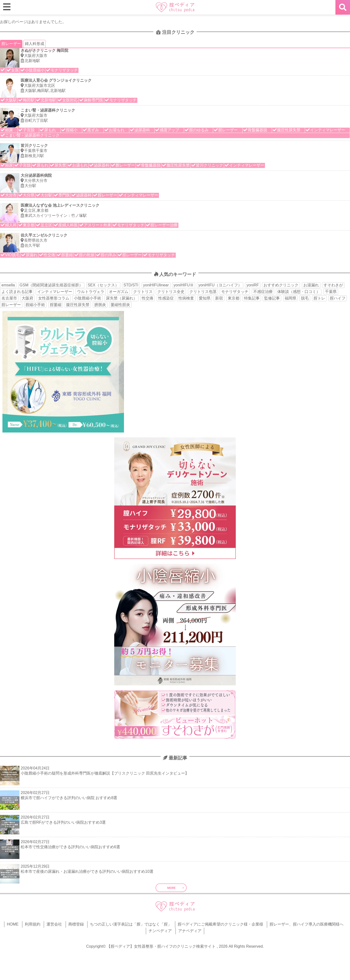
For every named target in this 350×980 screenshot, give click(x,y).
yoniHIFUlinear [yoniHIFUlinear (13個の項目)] (156, 285)
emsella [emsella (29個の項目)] (8, 285)
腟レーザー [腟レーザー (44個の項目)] (11, 305)
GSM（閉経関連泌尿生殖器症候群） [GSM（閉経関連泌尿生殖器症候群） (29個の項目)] (51, 285)
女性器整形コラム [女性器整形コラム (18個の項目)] (54, 298)
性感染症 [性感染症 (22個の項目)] (166, 298)
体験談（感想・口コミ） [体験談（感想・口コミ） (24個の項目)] (299, 292)
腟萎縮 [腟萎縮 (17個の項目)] (56, 305)
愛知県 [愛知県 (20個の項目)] (205, 298)
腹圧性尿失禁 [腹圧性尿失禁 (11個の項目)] (78, 305)
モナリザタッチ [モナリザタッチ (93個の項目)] (235, 292)
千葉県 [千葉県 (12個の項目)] (331, 292)
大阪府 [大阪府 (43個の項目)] (27, 298)
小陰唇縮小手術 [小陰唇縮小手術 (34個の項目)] (87, 298)
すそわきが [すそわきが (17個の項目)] (333, 285)
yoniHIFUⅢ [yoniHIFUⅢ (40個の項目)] (184, 285)
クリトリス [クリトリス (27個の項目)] (143, 292)
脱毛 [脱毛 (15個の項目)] (305, 298)
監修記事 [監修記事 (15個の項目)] (272, 298)
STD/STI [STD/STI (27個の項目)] (131, 285)
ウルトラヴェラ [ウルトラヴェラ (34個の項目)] (91, 292)
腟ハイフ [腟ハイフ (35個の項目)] (338, 298)
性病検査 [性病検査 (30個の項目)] (186, 298)
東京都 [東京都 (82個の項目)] (234, 298)
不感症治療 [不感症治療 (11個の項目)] (263, 292)
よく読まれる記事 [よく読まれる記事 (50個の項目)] (17, 292)
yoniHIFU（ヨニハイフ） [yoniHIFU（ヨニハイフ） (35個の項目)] (220, 285)
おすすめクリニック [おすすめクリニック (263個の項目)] (281, 285)
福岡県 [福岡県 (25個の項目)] (290, 298)
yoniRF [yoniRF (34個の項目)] (253, 285)
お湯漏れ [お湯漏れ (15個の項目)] (311, 285)
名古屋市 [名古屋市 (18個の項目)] (9, 298)
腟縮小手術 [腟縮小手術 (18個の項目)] (35, 305)
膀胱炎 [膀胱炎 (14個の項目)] (100, 305)
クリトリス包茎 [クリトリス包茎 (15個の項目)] (203, 292)
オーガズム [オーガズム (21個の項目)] (119, 292)
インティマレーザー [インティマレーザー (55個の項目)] (55, 292)
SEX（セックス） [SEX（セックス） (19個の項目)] (103, 285)
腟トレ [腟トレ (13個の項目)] (319, 298)
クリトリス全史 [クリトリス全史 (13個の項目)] (171, 292)
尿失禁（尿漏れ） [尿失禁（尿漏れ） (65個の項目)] (122, 298)
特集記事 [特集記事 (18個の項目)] (252, 298)
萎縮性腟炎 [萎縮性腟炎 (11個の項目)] (120, 305)
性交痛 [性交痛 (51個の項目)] (148, 298)
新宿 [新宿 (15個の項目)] (219, 298)
